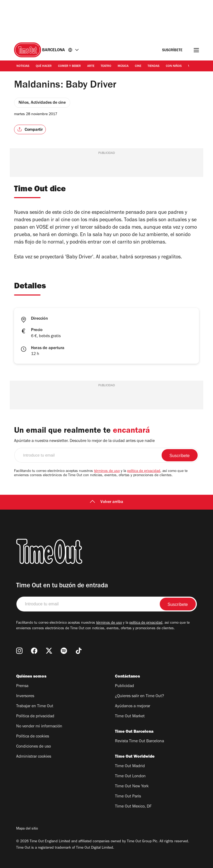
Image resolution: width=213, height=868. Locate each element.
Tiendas (154, 66)
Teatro (106, 66)
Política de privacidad (35, 717)
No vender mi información (39, 727)
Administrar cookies (34, 757)
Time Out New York (132, 787)
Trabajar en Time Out (35, 706)
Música (123, 66)
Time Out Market (130, 717)
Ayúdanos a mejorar (133, 706)
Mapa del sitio (27, 829)
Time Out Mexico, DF (133, 807)
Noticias (23, 66)
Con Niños (174, 66)
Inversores (25, 696)
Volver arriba (106, 502)
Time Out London (130, 776)
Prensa (22, 686)
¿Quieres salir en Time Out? (139, 696)
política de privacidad (144, 471)
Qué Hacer (44, 66)
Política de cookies (33, 737)
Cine (138, 66)
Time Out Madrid (130, 766)
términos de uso (107, 471)
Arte (91, 66)
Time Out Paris (128, 797)
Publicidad (125, 686)
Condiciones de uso (34, 747)
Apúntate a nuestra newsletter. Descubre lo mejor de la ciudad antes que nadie (84, 441)
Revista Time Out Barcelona (139, 741)
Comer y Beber (69, 66)
